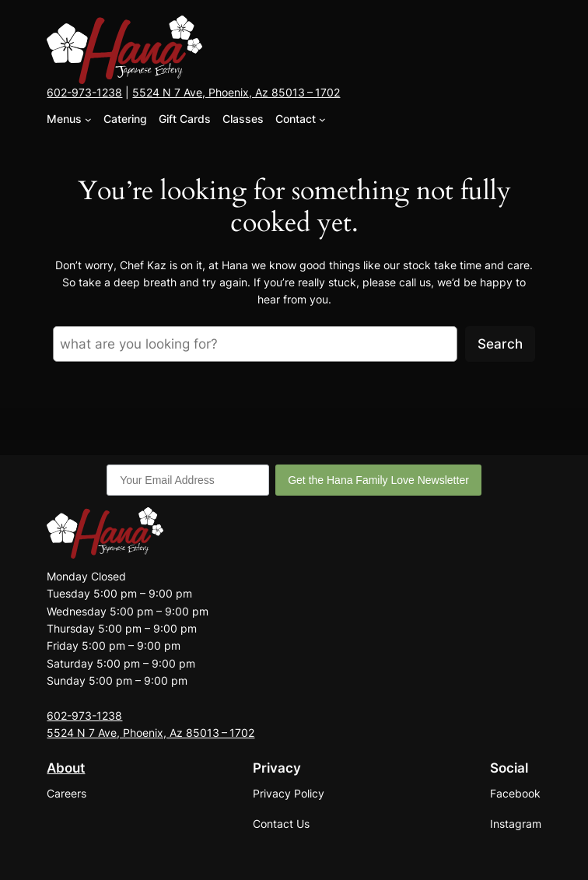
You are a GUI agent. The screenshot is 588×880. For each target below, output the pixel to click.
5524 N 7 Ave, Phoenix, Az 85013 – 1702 (236, 92)
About (66, 768)
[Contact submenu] (322, 119)
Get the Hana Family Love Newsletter (378, 480)
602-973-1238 (84, 92)
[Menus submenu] (88, 119)
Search (500, 344)
